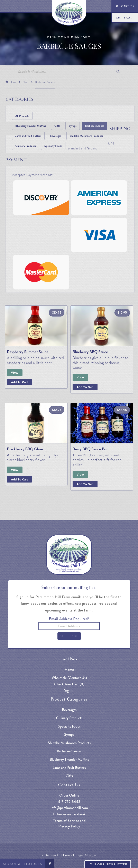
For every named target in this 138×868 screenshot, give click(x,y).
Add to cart (85, 484)
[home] (69, 13)
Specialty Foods (53, 146)
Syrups (73, 126)
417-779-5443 (69, 802)
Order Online (69, 795)
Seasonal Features (23, 864)
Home (13, 82)
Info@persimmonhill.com (69, 808)
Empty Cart (125, 18)
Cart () (127, 6)
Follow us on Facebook (69, 814)
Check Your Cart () (69, 684)
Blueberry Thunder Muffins (31, 126)
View (15, 372)
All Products (22, 116)
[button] (6, 6)
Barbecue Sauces (45, 82)
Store (26, 82)
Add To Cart (19, 382)
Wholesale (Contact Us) (69, 678)
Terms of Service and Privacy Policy (69, 823)
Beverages (56, 136)
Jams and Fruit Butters (28, 136)
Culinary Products (26, 146)
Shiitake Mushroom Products (86, 136)
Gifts (57, 126)
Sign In (69, 690)
